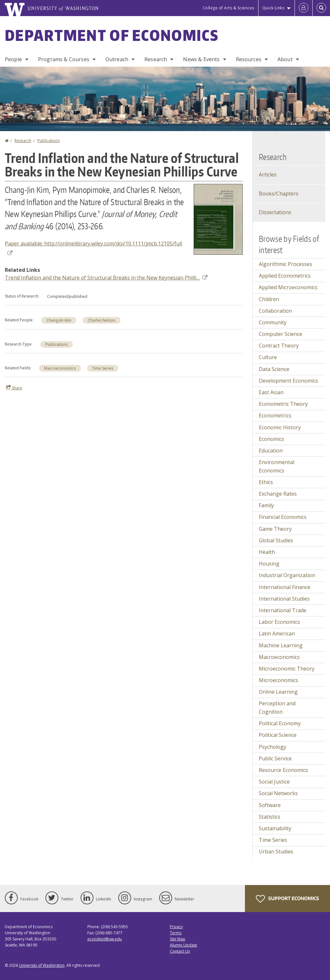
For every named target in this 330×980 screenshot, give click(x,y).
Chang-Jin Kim (59, 320)
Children (269, 299)
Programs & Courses (64, 59)
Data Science (274, 369)
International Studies (284, 599)
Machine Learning (281, 645)
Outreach (117, 59)
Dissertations (275, 212)
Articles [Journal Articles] (268, 175)
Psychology (272, 747)
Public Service (275, 758)
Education (271, 451)
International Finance (285, 587)
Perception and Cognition (277, 708)
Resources (249, 59)
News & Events (201, 59)
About (285, 59)
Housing (269, 564)
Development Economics (288, 381)
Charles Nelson (102, 320)
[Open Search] (321, 8)
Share (14, 388)
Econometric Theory (283, 404)
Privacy (176, 927)
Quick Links (273, 8)
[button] (218, 219)
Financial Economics (283, 517)
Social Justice (274, 782)
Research (156, 59)
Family (266, 505)
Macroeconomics (60, 368)
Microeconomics (278, 680)
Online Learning (278, 692)
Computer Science (281, 334)
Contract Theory (279, 346)
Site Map (178, 939)
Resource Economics (283, 770)
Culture (268, 357)
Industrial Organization (287, 575)
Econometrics (275, 415)
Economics (272, 439)
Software (270, 805)
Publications (49, 141)
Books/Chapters (279, 194)
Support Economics (287, 899)
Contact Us (180, 951)
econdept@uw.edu (105, 939)
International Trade (283, 610)
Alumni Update (184, 945)
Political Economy (280, 723)
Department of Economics (112, 35)
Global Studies (276, 540)
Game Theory (275, 529)
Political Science (278, 735)
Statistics (270, 817)
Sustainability (275, 828)
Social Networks (278, 793)
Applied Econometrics (285, 276)
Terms (176, 933)
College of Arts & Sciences (228, 8)
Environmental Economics (277, 466)
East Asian (271, 392)
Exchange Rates (278, 494)
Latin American (277, 633)
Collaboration (275, 311)
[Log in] (304, 8)
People (13, 59)
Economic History (280, 427)
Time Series (103, 368)
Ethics (266, 482)
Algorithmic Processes (286, 264)
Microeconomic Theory (287, 669)
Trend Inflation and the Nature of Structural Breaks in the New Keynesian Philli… (106, 278)
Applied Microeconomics (288, 287)
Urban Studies (276, 852)
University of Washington (42, 965)
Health (267, 552)
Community (273, 322)
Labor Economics (279, 622)
